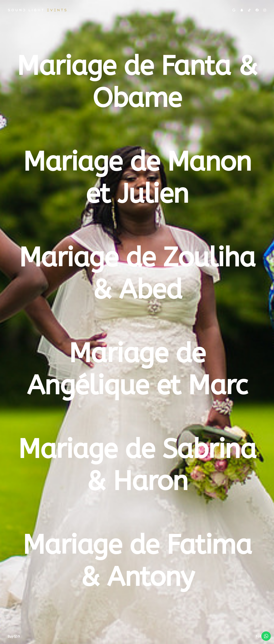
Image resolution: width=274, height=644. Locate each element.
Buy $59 (14, 636)
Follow (261, 636)
